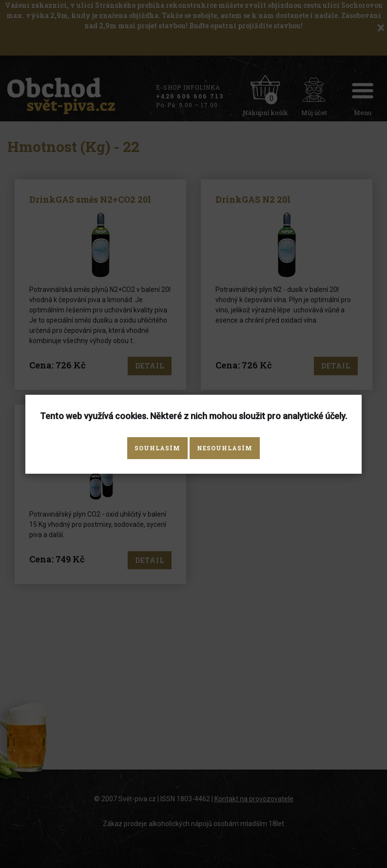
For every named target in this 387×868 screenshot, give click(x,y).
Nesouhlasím (225, 448)
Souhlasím (157, 448)
